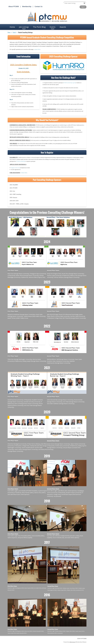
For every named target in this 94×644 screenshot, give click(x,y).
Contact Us (39, 6)
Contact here (24, 173)
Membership (27, 6)
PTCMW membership (21, 161)
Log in (83, 7)
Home (9, 32)
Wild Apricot (72, 642)
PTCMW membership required (69, 83)
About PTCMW (14, 6)
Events (14, 32)
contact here (37, 49)
